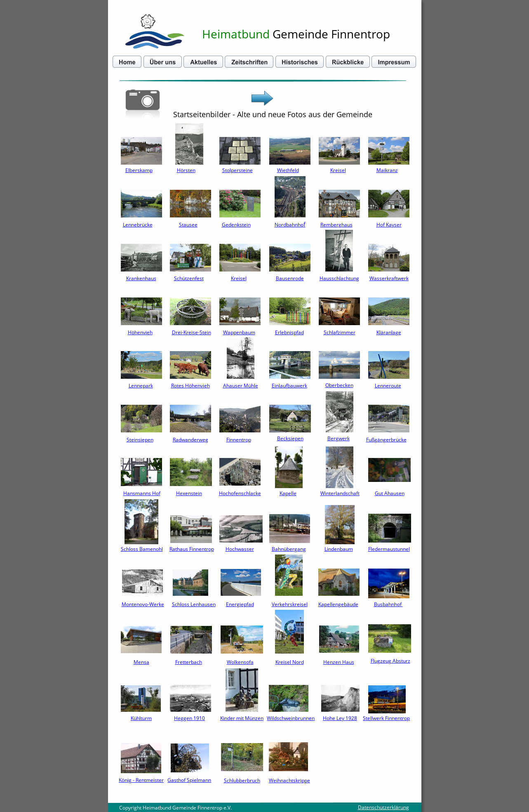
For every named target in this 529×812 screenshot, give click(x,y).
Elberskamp (139, 170)
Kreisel (338, 170)
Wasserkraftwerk (389, 278)
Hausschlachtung (339, 278)
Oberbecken (339, 385)
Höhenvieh (140, 332)
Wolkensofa (240, 662)
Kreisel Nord (290, 662)
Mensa (141, 662)
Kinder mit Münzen (242, 718)
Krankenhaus (141, 278)
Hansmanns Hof (142, 493)
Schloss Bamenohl (142, 549)
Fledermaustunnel (389, 549)
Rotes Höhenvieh (190, 386)
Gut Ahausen (390, 493)
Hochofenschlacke (240, 493)
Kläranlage (389, 332)
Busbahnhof (388, 604)
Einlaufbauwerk (289, 386)
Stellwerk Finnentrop (386, 718)
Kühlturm (141, 718)
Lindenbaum (339, 549)
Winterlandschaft (340, 493)
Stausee (188, 225)
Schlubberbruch (242, 780)
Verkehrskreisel (290, 604)
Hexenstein (189, 493)
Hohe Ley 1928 (340, 718)
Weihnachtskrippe (289, 780)
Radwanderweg (190, 440)
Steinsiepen (140, 440)
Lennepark (141, 386)
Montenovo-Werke (143, 604)
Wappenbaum (239, 332)
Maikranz (387, 170)
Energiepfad (240, 604)
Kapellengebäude (338, 604)
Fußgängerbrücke (386, 440)
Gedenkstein (236, 225)
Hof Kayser (389, 225)
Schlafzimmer (340, 332)
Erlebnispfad (289, 332)
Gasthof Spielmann (189, 780)
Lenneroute (388, 386)
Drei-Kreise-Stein (192, 332)
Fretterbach (189, 662)
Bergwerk (339, 438)
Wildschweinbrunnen (291, 718)
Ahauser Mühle (241, 386)
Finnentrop (239, 440)
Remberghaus (336, 225)
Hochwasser (240, 549)
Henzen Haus (339, 662)
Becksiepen (290, 438)
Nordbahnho (289, 225)
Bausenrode (290, 278)
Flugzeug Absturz (390, 661)
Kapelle (288, 493)
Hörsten (186, 170)
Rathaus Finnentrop (192, 549)
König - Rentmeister (141, 780)
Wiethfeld (288, 170)
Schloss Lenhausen (194, 604)
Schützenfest (189, 278)
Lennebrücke (138, 225)
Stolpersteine (237, 170)
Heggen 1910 (189, 718)
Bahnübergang (289, 549)
